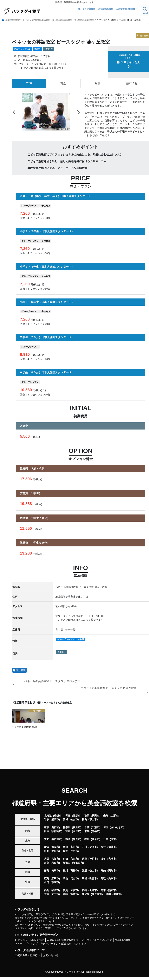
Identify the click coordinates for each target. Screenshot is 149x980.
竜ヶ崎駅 (21, 674)
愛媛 (84, 874)
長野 (65, 854)
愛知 (47, 842)
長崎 (84, 893)
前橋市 (96, 835)
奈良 (47, 866)
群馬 (87, 835)
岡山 (65, 882)
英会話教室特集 (106, 9)
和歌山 (67, 866)
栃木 (47, 835)
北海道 (48, 819)
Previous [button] (14, 115)
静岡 (68, 842)
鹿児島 (86, 897)
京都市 (74, 862)
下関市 (55, 886)
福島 (84, 823)
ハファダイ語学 (72, 975)
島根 (84, 882)
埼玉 (106, 831)
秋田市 (96, 819)
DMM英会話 (37, 943)
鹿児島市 (97, 897)
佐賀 (65, 893)
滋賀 (103, 862)
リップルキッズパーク (99, 943)
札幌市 (58, 819)
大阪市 (55, 862)
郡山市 (93, 823)
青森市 (77, 819)
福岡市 (55, 893)
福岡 (47, 893)
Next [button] (79, 115)
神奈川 (67, 831)
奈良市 (55, 866)
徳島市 (55, 874)
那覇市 (117, 897)
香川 (65, 874)
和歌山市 (78, 866)
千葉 (87, 831)
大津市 (112, 862)
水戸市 (77, 835)
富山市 (74, 850)
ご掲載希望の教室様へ (127, 9)
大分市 (55, 897)
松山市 (93, 874)
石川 (84, 850)
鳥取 (103, 882)
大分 (47, 897)
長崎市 (93, 893)
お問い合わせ (51, 959)
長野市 (74, 854)
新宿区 (55, 831)
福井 (103, 850)
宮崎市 (74, 897)
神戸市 (93, 862)
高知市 (112, 874)
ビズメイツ (80, 947)
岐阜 (87, 842)
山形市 (115, 819)
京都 (65, 862)
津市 (113, 842)
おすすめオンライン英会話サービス (37, 938)
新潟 (47, 850)
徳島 (47, 874)
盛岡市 (55, 823)
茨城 (68, 835)
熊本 (103, 893)
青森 (68, 819)
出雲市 (93, 882)
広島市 (55, 882)
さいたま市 (117, 831)
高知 (103, 874)
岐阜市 (96, 842)
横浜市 (77, 831)
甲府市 (55, 854)
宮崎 (65, 897)
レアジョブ (21, 943)
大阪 (47, 862)
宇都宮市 (56, 835)
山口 (47, 886)
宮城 (65, 823)
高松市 (74, 874)
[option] (46, 115)
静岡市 (77, 842)
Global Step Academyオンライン (65, 943)
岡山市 (74, 882)
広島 (47, 882)
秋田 (87, 819)
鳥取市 (112, 882)
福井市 (112, 850)
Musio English (123, 943)
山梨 (47, 854)
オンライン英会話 (87, 9)
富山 (65, 850)
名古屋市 (56, 842)
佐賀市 (74, 893)
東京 (47, 831)
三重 (106, 842)
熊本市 (112, 893)
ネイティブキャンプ (26, 947)
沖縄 (108, 897)
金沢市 (93, 850)
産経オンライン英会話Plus (56, 947)
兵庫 (84, 862)
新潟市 (55, 850)
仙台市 (74, 823)
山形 (106, 819)
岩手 (47, 823)
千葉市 (96, 831)
